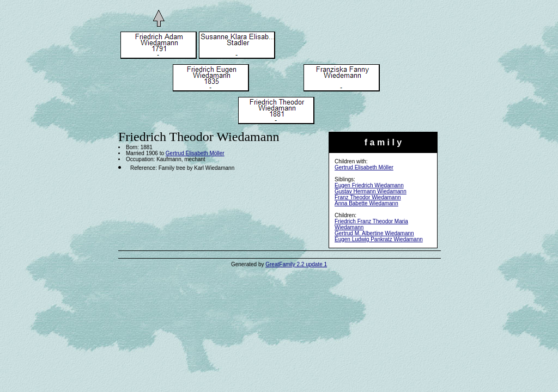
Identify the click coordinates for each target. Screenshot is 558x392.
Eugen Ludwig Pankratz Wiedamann (379, 239)
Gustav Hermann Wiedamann (371, 191)
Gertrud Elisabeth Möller (364, 167)
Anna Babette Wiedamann (366, 203)
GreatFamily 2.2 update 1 (296, 264)
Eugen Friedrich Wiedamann (369, 185)
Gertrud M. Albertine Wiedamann (374, 233)
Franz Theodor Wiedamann (368, 197)
